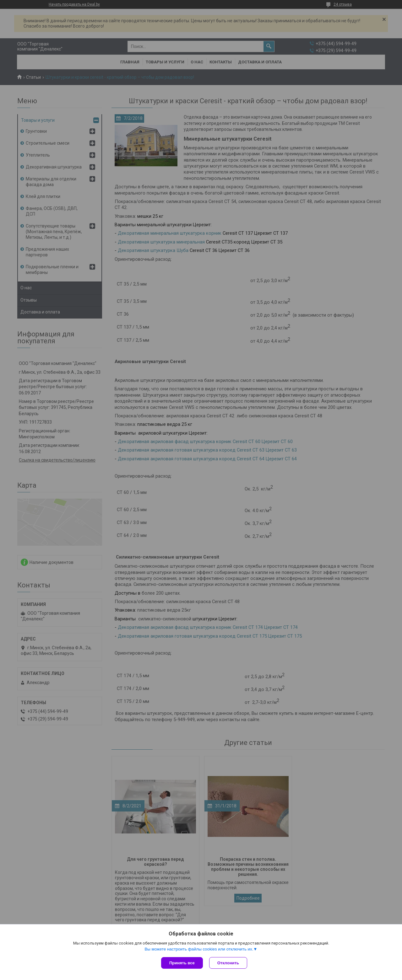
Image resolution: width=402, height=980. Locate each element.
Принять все (182, 963)
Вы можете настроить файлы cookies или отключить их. (199, 949)
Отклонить (228, 963)
